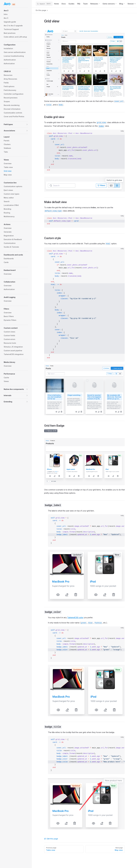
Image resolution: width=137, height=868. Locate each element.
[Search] (44, 4)
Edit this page (51, 839)
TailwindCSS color (75, 618)
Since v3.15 (51, 431)
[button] (16, 11)
